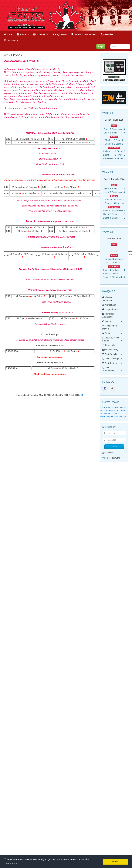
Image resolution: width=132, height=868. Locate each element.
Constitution (109, 305)
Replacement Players (110, 327)
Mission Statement (107, 299)
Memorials (109, 345)
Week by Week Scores (111, 339)
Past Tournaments (108, 369)
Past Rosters (109, 363)
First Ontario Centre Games (113, 411)
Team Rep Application (108, 315)
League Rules (110, 309)
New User (108, 453)
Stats (106, 333)
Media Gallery (110, 350)
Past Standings (111, 359)
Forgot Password (112, 458)
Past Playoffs (110, 354)
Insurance (108, 321)
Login (101, 47)
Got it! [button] (115, 862)
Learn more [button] (11, 863)
